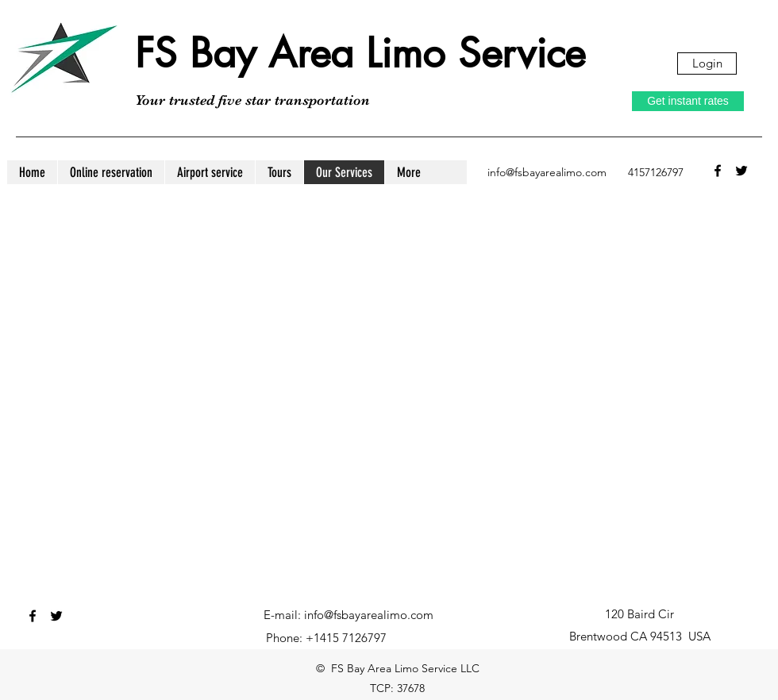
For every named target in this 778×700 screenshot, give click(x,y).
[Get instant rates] (688, 101)
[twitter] (741, 171)
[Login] (707, 63)
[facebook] (718, 171)
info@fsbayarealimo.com (547, 172)
